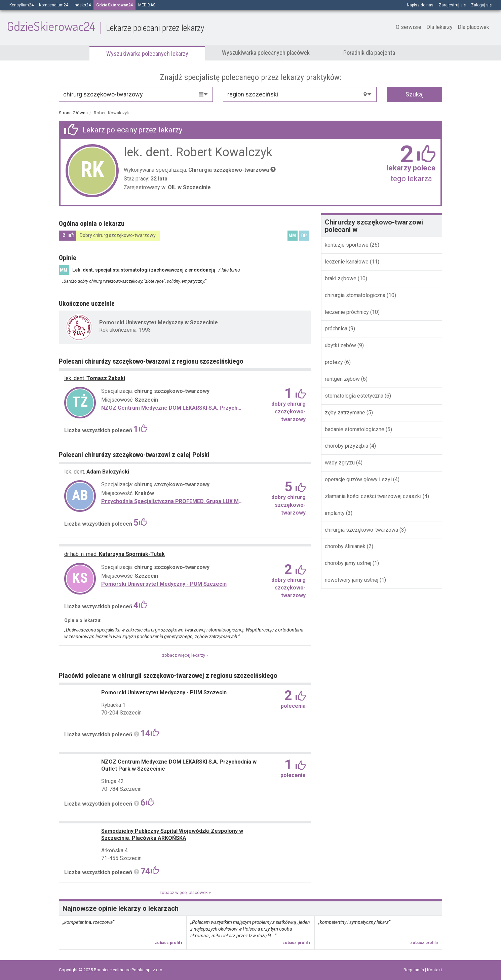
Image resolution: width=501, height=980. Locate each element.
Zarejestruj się (452, 5)
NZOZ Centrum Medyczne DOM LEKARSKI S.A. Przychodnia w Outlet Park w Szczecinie (172, 408)
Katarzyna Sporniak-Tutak (114, 554)
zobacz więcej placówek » (185, 892)
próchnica (337, 329)
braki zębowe (341, 278)
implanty (335, 513)
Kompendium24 (54, 5)
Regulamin (414, 970)
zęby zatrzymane (345, 413)
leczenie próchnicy (348, 312)
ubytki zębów (341, 345)
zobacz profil (169, 943)
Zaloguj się (481, 5)
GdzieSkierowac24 (105, 26)
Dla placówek (473, 27)
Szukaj (415, 94)
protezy (335, 362)
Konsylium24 (22, 5)
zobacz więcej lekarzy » (185, 655)
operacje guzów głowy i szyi (358, 479)
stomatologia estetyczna (355, 396)
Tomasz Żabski (95, 378)
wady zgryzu (340, 463)
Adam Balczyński (97, 472)
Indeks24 (82, 5)
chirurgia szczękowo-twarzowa (362, 530)
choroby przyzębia (346, 446)
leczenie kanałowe (347, 262)
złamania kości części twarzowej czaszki (373, 496)
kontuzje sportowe (347, 245)
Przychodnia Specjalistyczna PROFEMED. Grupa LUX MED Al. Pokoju (172, 501)
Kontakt (435, 970)
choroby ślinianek (345, 546)
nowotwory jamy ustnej (352, 580)
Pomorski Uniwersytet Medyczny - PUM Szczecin (164, 584)
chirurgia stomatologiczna (356, 295)
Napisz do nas (420, 5)
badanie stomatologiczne (355, 429)
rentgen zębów (343, 379)
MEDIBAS (147, 5)
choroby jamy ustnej (348, 563)
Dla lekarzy (439, 27)
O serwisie (409, 27)
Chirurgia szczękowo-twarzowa (229, 170)
